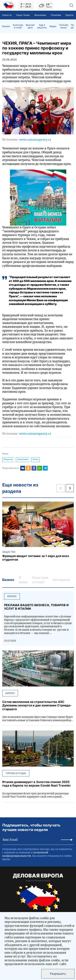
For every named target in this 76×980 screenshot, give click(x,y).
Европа (69, 15)
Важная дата (30, 26)
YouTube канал (64, 26)
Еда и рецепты (42, 26)
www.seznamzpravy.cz (35, 140)
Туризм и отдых (16, 773)
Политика (56, 15)
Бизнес (6, 26)
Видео (53, 26)
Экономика (40, 15)
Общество (8, 459)
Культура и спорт (18, 26)
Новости (7, 15)
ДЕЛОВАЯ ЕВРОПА (38, 876)
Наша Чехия (23, 15)
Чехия (35, 459)
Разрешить (58, 974)
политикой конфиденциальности (25, 854)
